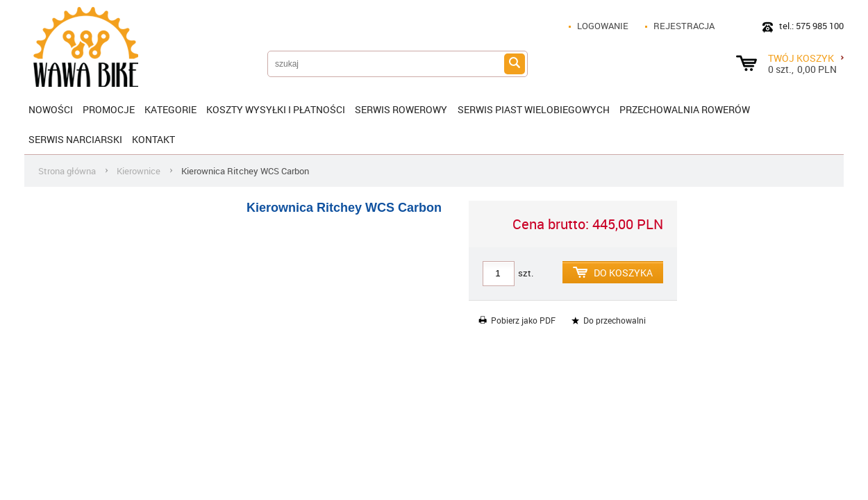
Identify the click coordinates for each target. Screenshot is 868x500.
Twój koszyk (806, 58)
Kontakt (153, 139)
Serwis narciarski (75, 139)
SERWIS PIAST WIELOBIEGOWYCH (534, 109)
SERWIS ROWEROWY (401, 109)
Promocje (109, 109)
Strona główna (67, 171)
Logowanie (603, 26)
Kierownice (139, 171)
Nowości (51, 109)
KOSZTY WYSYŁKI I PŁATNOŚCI (276, 109)
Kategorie (170, 109)
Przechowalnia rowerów (685, 109)
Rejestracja (684, 26)
